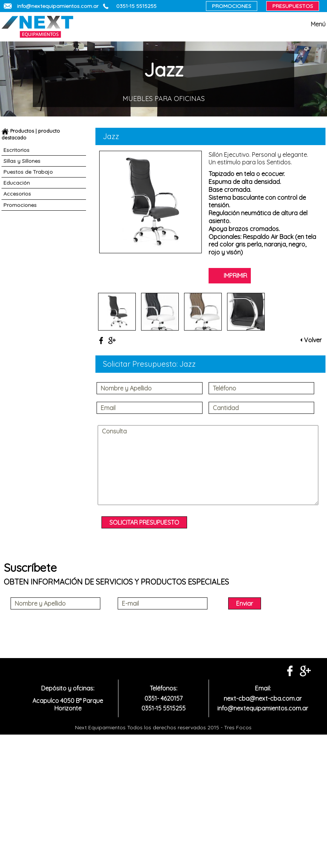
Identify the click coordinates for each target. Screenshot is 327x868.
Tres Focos (237, 727)
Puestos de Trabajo (28, 172)
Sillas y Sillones (22, 161)
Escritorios (16, 150)
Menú (318, 24)
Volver (313, 340)
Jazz (188, 364)
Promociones (20, 205)
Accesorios (17, 194)
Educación (17, 183)
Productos (22, 131)
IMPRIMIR (235, 276)
